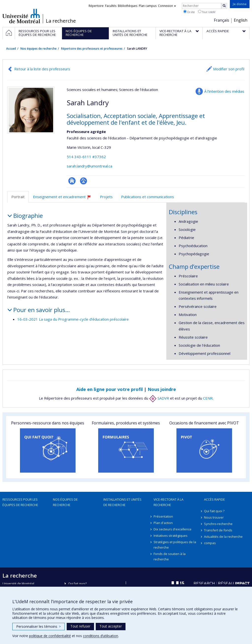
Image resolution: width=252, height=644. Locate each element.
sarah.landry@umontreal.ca (89, 166)
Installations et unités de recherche (122, 502)
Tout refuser (80, 626)
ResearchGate (72, 181)
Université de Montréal (21, 16)
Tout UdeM (207, 12)
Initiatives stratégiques (171, 536)
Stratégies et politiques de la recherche (175, 545)
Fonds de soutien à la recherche (170, 556)
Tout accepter (111, 626)
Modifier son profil (229, 69)
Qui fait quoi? (77, 584)
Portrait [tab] (18, 197)
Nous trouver (214, 517)
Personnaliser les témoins (39, 626)
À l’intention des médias (224, 91)
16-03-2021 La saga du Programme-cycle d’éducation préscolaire (73, 319)
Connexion (167, 6)
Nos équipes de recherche (39, 49)
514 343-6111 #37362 (86, 157)
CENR (208, 398)
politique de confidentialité (50, 636)
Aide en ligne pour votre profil (110, 389)
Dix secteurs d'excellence (173, 529)
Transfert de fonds (218, 530)
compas (210, 543)
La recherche (61, 21)
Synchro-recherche (218, 524)
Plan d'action (163, 523)
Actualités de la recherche (223, 537)
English (241, 20)
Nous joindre (162, 389)
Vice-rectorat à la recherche (168, 502)
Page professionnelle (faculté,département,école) (84, 181)
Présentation (163, 516)
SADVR (159, 398)
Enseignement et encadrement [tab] (64, 199)
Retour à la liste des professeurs (42, 69)
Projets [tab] (106, 197)
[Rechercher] (224, 6)
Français (221, 20)
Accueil (11, 49)
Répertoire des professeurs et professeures (92, 49)
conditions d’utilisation (101, 636)
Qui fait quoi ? (214, 511)
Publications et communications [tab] (148, 197)
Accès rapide (214, 499)
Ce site (189, 12)
